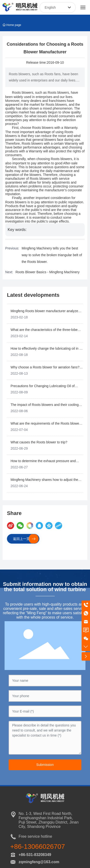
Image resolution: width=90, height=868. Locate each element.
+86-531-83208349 (35, 855)
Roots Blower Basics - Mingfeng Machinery (48, 272)
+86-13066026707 (38, 846)
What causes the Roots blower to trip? (39, 442)
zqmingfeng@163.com (39, 862)
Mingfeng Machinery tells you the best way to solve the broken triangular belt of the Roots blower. (52, 255)
